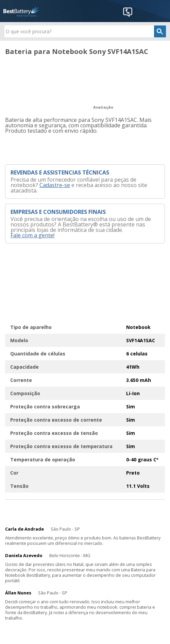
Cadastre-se (55, 185)
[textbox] (85, 31)
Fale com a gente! (32, 235)
